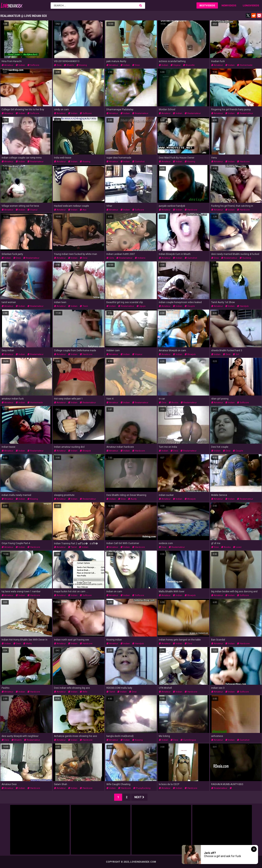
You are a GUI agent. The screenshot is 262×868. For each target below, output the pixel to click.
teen (84, 306)
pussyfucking (142, 788)
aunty (132, 499)
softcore (33, 65)
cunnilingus (188, 740)
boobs (173, 403)
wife (84, 692)
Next (139, 797)
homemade (245, 65)
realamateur (140, 113)
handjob (243, 306)
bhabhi (69, 65)
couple (190, 306)
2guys (141, 306)
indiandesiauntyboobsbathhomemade (231, 790)
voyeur (176, 65)
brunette (189, 65)
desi (58, 65)
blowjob (190, 354)
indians (140, 258)
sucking (245, 258)
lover (237, 547)
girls (110, 258)
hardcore (243, 162)
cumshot (138, 162)
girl (236, 354)
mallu (27, 644)
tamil (72, 547)
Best (203, 5)
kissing (82, 65)
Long (246, 5)
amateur (7, 65)
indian (20, 65)
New (224, 5)
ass (83, 210)
